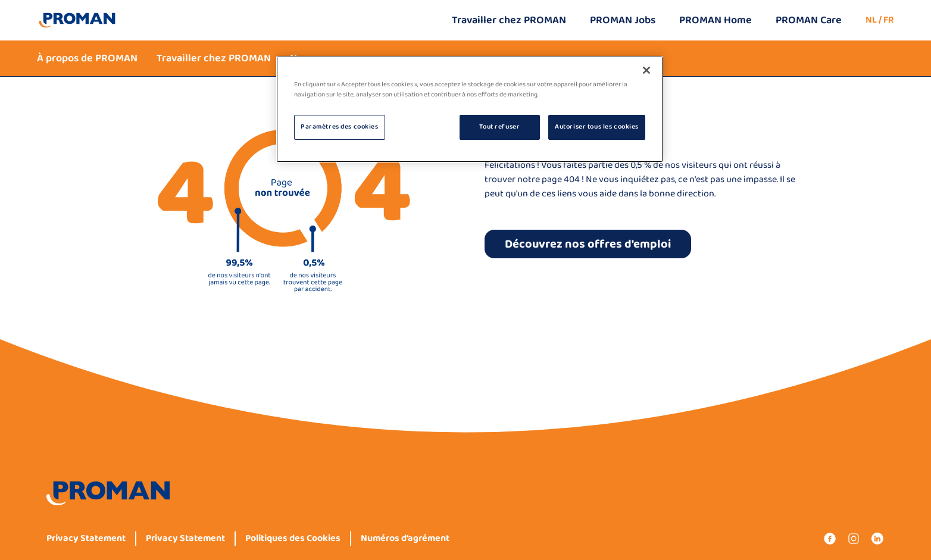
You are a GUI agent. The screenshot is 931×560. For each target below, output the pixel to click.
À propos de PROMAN (87, 58)
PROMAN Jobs (623, 20)
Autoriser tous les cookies (597, 127)
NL (871, 20)
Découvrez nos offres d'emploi (588, 244)
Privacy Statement (86, 539)
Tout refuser (499, 127)
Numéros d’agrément (405, 539)
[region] (470, 109)
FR (889, 20)
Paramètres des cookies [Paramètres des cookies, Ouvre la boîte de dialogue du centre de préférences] (340, 127)
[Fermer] (646, 70)
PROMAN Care (809, 20)
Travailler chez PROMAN (509, 20)
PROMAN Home (716, 20)
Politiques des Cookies (293, 539)
